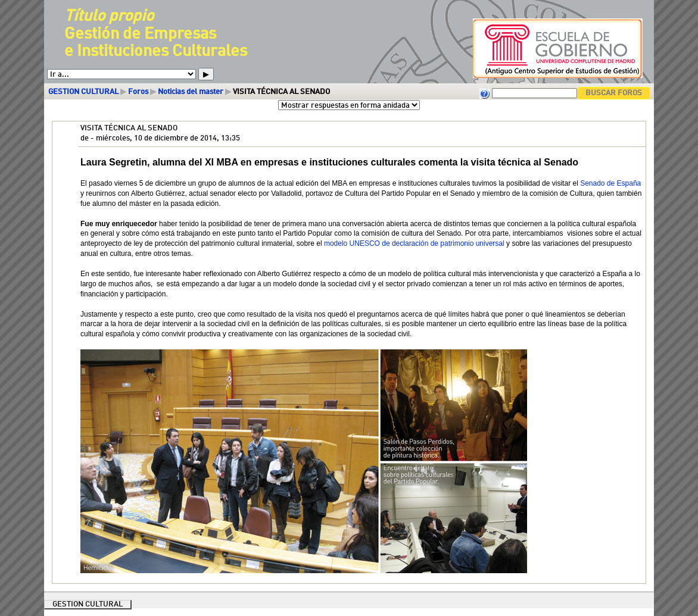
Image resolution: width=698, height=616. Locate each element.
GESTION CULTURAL (83, 92)
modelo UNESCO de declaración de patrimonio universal (414, 243)
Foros (138, 92)
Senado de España (610, 183)
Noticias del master (191, 92)
